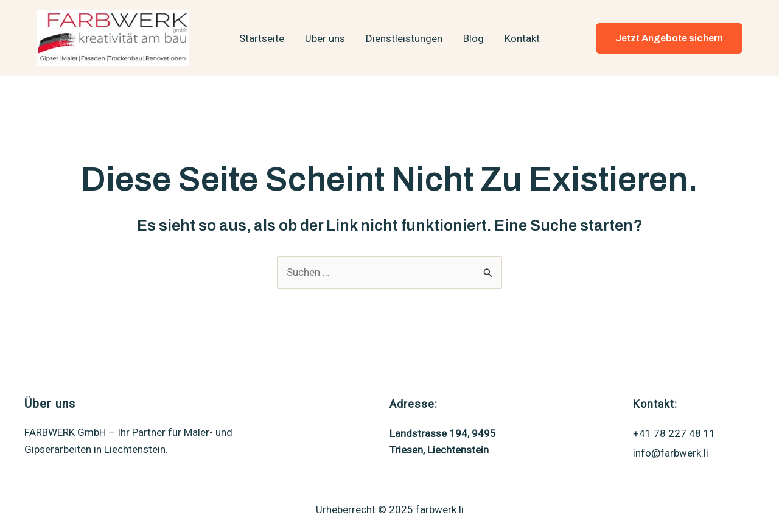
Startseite (262, 38)
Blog (473, 38)
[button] (669, 38)
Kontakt (522, 38)
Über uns (325, 38)
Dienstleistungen (404, 38)
